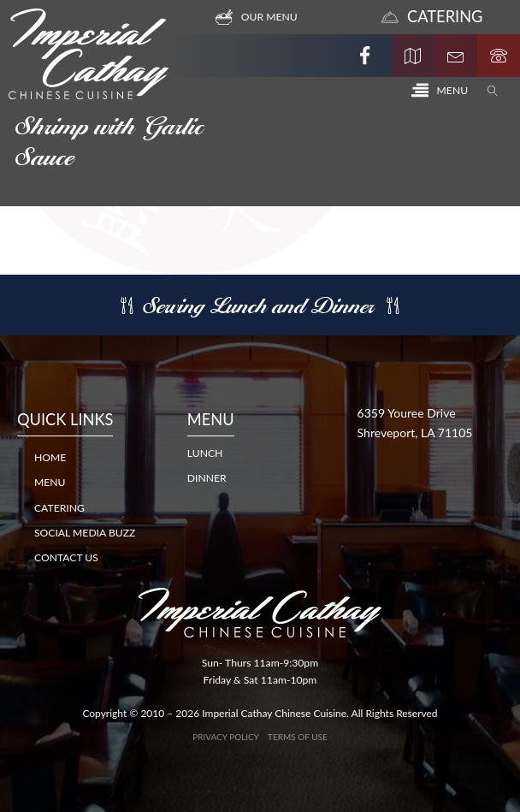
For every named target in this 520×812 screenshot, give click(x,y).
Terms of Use (298, 737)
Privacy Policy (226, 737)
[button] (440, 91)
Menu (50, 482)
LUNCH (205, 453)
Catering (59, 508)
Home (50, 457)
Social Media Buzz (85, 533)
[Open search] (493, 91)
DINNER (207, 478)
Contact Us (66, 557)
